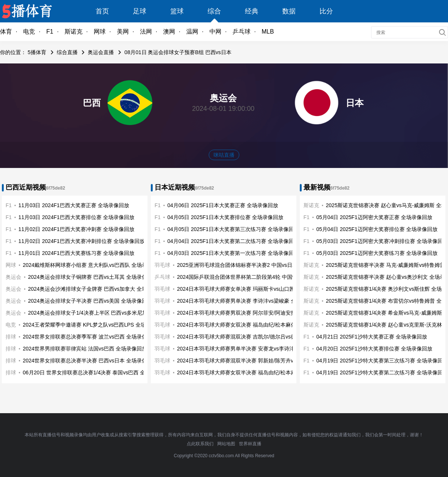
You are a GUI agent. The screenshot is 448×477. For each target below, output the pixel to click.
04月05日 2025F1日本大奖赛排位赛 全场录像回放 (225, 217)
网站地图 (226, 444)
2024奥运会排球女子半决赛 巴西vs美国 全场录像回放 (90, 301)
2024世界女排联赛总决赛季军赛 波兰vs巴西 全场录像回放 (90, 337)
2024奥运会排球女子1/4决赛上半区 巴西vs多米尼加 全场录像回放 (104, 313)
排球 (11, 337)
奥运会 (13, 277)
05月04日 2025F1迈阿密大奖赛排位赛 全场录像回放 (377, 229)
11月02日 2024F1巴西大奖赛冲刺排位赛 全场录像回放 (81, 241)
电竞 (29, 32)
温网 (192, 32)
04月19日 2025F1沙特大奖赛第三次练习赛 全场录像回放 (382, 361)
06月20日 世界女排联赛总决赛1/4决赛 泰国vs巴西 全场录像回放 (97, 372)
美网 (123, 32)
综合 (214, 11)
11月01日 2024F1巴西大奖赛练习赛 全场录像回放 (76, 253)
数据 (289, 11)
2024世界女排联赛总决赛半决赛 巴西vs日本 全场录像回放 (90, 361)
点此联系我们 (200, 444)
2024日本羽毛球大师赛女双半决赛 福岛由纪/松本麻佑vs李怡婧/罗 (253, 372)
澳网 (169, 32)
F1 (50, 32)
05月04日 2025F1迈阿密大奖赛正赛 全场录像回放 (374, 217)
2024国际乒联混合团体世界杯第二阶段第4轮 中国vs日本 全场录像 (254, 277)
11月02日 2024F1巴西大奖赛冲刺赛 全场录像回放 (76, 229)
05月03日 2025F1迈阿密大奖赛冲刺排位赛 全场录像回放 (382, 241)
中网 (215, 32)
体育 (6, 32)
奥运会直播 (101, 52)
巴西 (92, 103)
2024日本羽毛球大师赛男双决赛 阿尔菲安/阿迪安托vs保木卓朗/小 (253, 313)
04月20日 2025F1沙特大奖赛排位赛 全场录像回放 (374, 349)
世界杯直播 (250, 444)
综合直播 (67, 52)
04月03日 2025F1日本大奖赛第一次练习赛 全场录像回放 (233, 253)
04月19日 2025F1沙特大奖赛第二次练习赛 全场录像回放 (382, 372)
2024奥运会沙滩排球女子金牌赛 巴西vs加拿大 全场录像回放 (98, 289)
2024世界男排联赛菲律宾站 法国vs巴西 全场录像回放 (85, 349)
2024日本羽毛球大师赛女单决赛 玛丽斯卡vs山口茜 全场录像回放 (252, 289)
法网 (146, 32)
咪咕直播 (224, 155)
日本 (355, 103)
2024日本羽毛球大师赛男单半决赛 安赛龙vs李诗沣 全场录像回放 (252, 349)
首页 (102, 11)
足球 (140, 11)
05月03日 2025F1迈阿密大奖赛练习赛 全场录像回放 (377, 253)
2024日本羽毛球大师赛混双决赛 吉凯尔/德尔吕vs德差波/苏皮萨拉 (253, 337)
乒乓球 (242, 32)
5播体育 (37, 52)
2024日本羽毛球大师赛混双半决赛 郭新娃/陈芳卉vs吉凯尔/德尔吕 (253, 361)
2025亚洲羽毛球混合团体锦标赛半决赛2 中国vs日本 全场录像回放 (254, 265)
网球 (100, 32)
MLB (268, 32)
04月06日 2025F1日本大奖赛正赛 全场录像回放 (223, 205)
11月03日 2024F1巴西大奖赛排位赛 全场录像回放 (76, 217)
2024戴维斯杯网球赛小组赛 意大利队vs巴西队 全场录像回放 (93, 265)
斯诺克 (74, 32)
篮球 (177, 11)
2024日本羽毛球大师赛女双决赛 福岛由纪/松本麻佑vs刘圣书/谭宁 (253, 325)
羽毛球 (162, 265)
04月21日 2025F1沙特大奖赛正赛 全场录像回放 (371, 337)
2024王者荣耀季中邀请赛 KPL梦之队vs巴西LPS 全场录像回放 (95, 325)
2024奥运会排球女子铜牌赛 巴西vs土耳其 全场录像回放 (93, 277)
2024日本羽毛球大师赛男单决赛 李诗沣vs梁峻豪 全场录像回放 (250, 301)
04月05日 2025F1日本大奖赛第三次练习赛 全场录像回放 (233, 229)
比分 (326, 11)
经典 (252, 11)
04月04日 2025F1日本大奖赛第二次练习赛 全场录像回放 (233, 241)
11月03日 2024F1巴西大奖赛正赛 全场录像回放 (74, 205)
